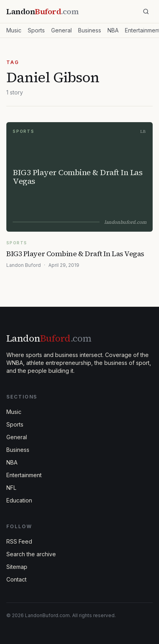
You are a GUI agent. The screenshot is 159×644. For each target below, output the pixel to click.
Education (19, 500)
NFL (11, 488)
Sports (36, 30)
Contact (16, 579)
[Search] (146, 11)
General (61, 30)
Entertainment (24, 475)
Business (90, 30)
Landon (49, 338)
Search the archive (31, 554)
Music (14, 30)
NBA (113, 30)
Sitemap (17, 567)
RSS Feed (19, 541)
